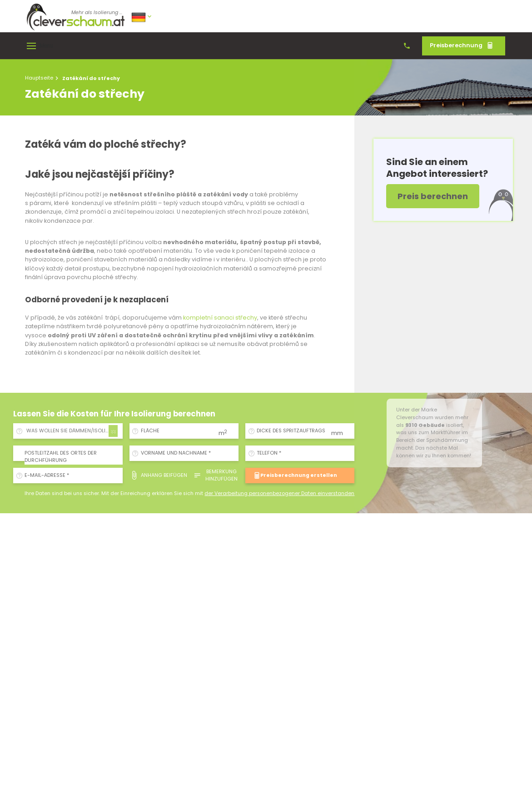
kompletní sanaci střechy (220, 318)
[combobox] (71, 431)
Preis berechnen (433, 196)
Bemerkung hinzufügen (215, 475)
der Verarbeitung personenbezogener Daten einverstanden (279, 493)
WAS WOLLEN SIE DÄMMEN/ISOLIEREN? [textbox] (72, 431)
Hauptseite (39, 78)
